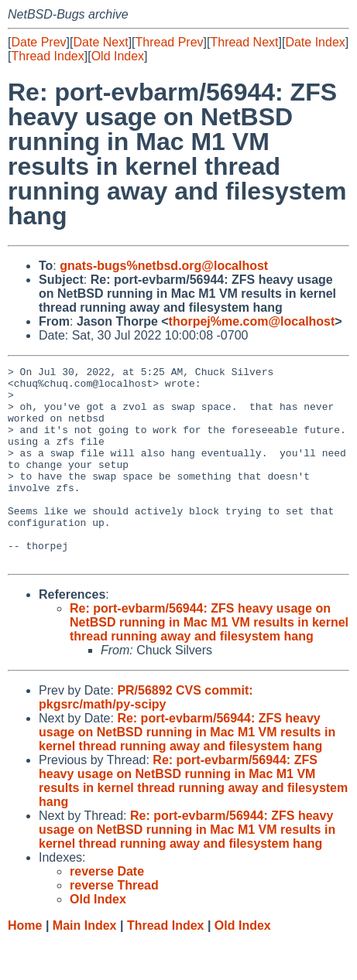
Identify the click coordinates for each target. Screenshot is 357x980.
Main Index (85, 965)
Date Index (315, 42)
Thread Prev (170, 42)
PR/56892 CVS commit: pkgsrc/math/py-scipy (146, 737)
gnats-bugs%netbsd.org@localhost (164, 266)
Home (25, 965)
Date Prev (38, 42)
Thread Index (47, 56)
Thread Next (244, 42)
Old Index (118, 56)
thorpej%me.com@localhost (252, 321)
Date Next (100, 42)
